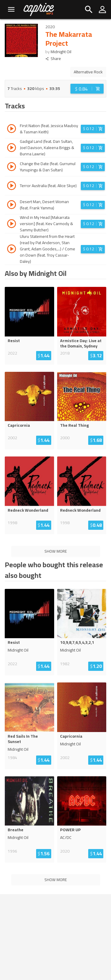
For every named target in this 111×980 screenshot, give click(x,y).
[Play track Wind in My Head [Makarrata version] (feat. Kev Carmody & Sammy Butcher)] (12, 225)
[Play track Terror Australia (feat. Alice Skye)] (12, 186)
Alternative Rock (88, 72)
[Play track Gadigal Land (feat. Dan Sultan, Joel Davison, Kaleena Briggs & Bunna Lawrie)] (12, 148)
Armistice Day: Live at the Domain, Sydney (81, 343)
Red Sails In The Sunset (23, 739)
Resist (14, 341)
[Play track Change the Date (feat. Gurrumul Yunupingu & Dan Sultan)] (12, 167)
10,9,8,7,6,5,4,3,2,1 (77, 642)
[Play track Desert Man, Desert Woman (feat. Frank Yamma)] (12, 206)
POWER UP (70, 830)
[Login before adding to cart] (87, 89)
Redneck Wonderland (28, 510)
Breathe (16, 830)
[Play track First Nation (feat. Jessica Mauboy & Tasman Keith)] (12, 129)
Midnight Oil (61, 52)
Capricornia (19, 425)
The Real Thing (74, 425)
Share (53, 59)
